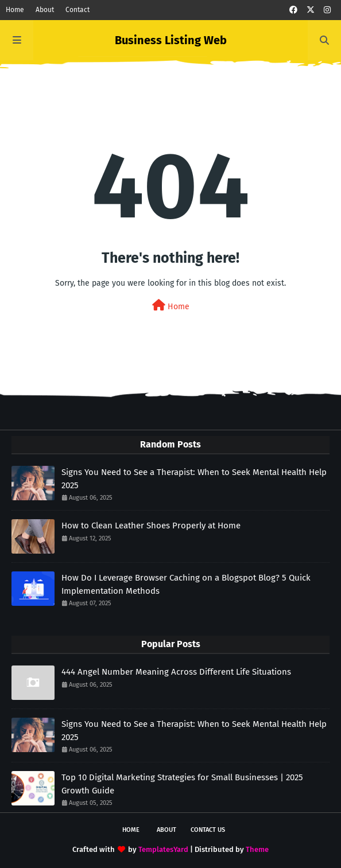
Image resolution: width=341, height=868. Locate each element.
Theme (257, 849)
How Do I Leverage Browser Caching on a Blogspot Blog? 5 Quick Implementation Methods (186, 584)
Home (15, 10)
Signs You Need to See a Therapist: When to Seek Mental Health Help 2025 (194, 479)
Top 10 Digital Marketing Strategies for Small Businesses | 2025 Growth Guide (182, 784)
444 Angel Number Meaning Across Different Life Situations (176, 672)
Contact (77, 10)
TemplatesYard (163, 849)
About (45, 10)
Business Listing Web (171, 40)
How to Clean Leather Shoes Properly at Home (151, 526)
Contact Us (208, 830)
